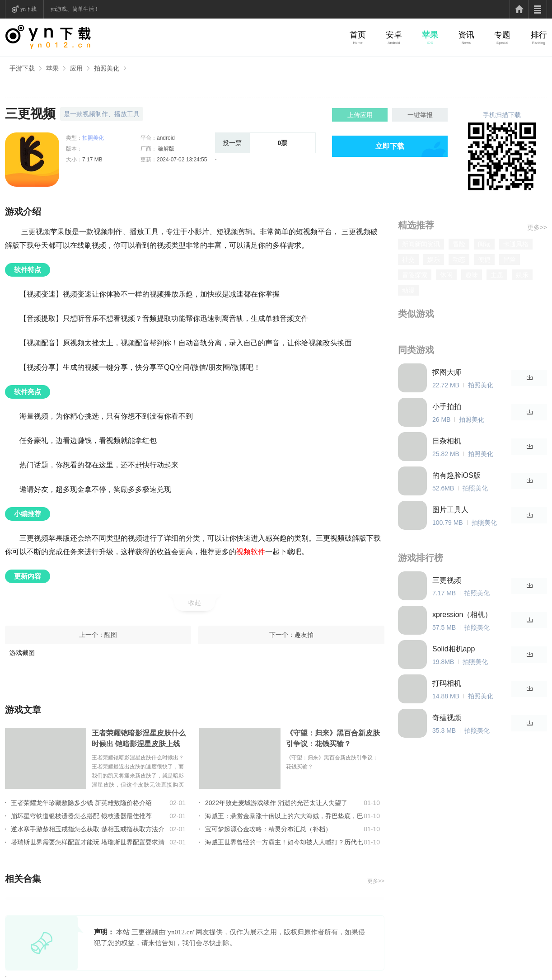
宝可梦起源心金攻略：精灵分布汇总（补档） (268, 829)
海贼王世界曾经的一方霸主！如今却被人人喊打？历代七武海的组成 (284, 842)
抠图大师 (447, 372)
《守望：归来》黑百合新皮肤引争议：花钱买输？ (333, 738)
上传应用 (360, 115)
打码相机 (447, 683)
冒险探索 (415, 275)
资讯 (466, 35)
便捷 (484, 259)
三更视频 (447, 580)
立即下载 (390, 146)
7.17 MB (92, 160)
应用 (76, 68)
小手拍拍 (447, 407)
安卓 (394, 35)
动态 (459, 259)
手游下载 (22, 68)
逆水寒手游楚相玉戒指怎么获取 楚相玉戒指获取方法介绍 (88, 829)
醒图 (111, 635)
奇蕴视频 (447, 718)
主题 (497, 275)
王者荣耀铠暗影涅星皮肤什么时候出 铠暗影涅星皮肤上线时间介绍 (139, 739)
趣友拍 (304, 635)
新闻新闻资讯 (421, 244)
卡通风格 (516, 244)
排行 (539, 35)
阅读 (484, 244)
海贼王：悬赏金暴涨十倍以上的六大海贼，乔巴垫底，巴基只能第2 (284, 816)
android (166, 138)
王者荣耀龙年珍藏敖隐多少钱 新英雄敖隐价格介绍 (81, 803)
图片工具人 (450, 510)
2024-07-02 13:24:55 (182, 160)
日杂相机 (447, 441)
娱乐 (434, 259)
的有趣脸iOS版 (456, 475)
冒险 (459, 244)
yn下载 (28, 9)
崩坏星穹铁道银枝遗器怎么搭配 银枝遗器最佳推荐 (81, 816)
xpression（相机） (462, 615)
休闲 (446, 275)
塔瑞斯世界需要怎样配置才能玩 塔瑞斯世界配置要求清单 (88, 842)
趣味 (472, 275)
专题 (502, 35)
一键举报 (420, 115)
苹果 (430, 35)
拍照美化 (107, 68)
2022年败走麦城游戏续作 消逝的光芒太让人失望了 (276, 803)
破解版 (166, 149)
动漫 (408, 290)
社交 (408, 259)
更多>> (376, 881)
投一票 (232, 143)
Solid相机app (454, 649)
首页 (358, 35)
